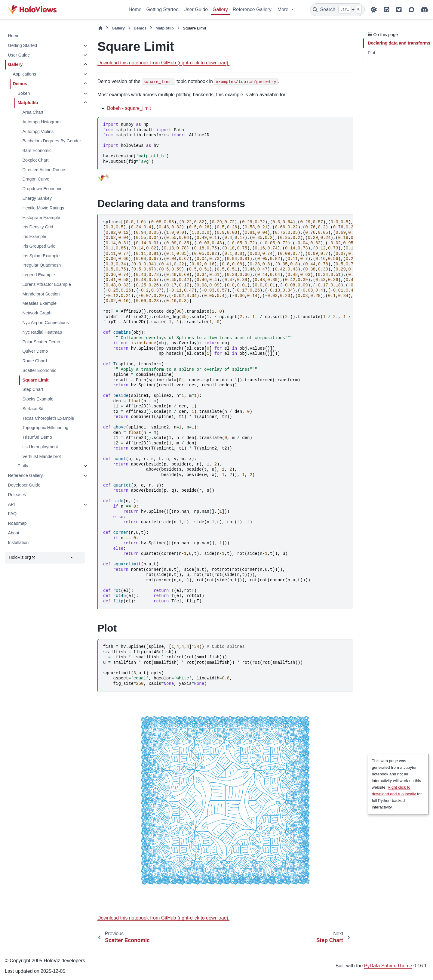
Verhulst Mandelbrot (41, 456)
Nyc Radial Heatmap (42, 332)
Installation (18, 543)
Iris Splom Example (41, 256)
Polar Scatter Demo (41, 342)
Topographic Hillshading (45, 428)
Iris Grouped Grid (39, 246)
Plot (372, 53)
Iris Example (34, 236)
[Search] (337, 10)
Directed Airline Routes (44, 170)
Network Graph (37, 313)
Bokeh (24, 93)
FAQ (12, 514)
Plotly (23, 466)
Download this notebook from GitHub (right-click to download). (163, 63)
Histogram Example (41, 218)
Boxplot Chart (35, 160)
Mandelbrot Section (41, 294)
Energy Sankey (37, 198)
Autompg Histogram (41, 122)
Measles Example (39, 303)
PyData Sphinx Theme (388, 966)
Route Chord (35, 361)
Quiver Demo (35, 351)
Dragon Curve (36, 179)
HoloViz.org (22, 557)
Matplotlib (28, 103)
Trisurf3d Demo (37, 437)
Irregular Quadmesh (41, 265)
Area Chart (33, 112)
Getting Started (162, 9)
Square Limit (35, 380)
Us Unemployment (40, 447)
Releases (17, 495)
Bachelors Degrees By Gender (52, 141)
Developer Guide (24, 485)
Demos (20, 84)
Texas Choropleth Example (48, 418)
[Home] (100, 28)
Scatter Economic (39, 370)
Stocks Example (38, 399)
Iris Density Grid (38, 227)
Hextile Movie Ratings (43, 208)
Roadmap (17, 523)
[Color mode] (374, 10)
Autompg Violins (38, 131)
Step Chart (33, 389)
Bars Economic (37, 150)
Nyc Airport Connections (45, 323)
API (11, 504)
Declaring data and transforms (399, 43)
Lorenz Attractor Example (47, 284)
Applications (24, 74)
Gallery (220, 9)
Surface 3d (33, 409)
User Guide (196, 9)
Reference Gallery (252, 9)
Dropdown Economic (42, 189)
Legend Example (38, 275)
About (14, 533)
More (284, 9)
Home (135, 9)
